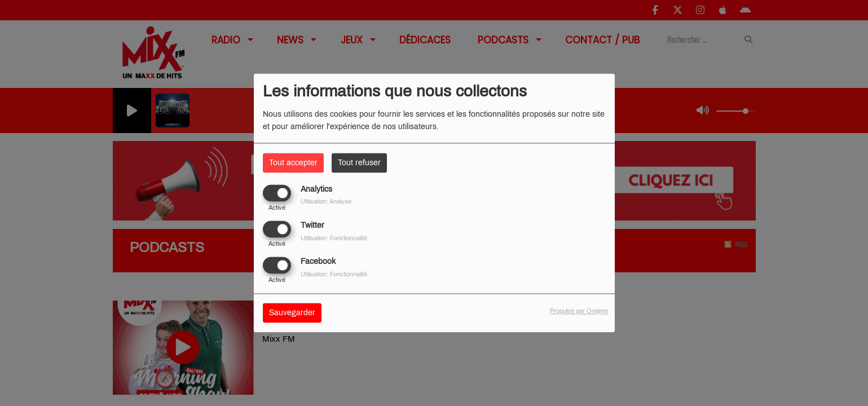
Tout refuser (359, 163)
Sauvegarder (292, 313)
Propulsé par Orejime (579, 311)
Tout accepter (293, 163)
